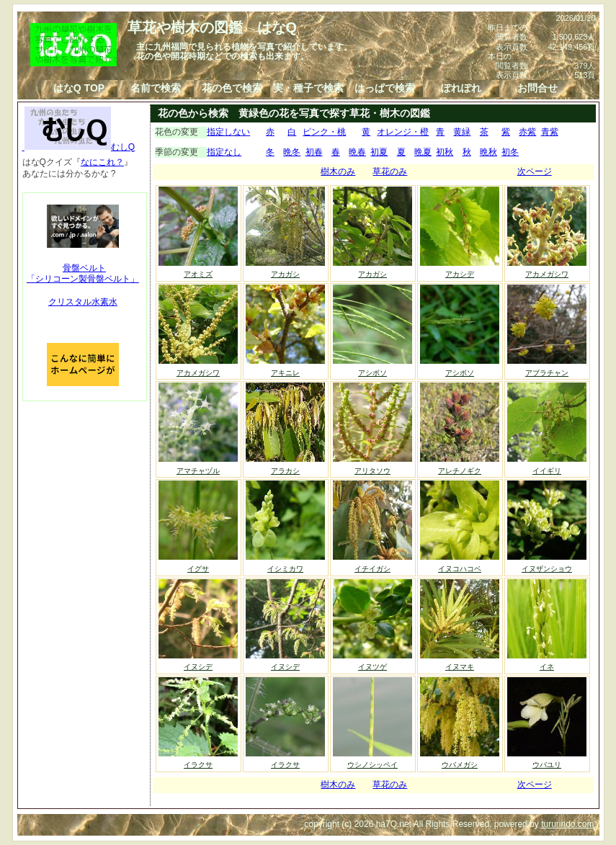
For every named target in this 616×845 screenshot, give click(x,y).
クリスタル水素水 (83, 302)
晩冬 (292, 152)
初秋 (445, 152)
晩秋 (488, 152)
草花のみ (390, 171)
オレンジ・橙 (403, 132)
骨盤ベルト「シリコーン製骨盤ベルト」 (83, 274)
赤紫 (527, 132)
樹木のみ (338, 171)
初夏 (379, 152)
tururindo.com (567, 824)
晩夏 (423, 152)
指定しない (228, 132)
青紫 (550, 132)
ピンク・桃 (324, 132)
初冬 (510, 152)
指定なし (224, 152)
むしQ (79, 147)
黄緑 (462, 132)
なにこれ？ (102, 162)
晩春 (357, 152)
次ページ (535, 171)
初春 (314, 152)
